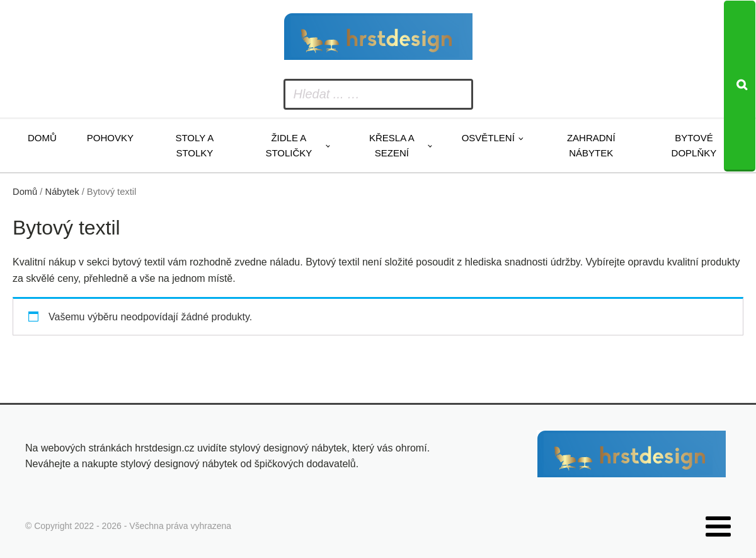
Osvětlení (488, 138)
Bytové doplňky (694, 145)
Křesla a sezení (392, 145)
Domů (42, 138)
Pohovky (110, 138)
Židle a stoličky (289, 145)
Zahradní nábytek (591, 145)
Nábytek (62, 192)
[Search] (740, 86)
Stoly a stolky (194, 145)
